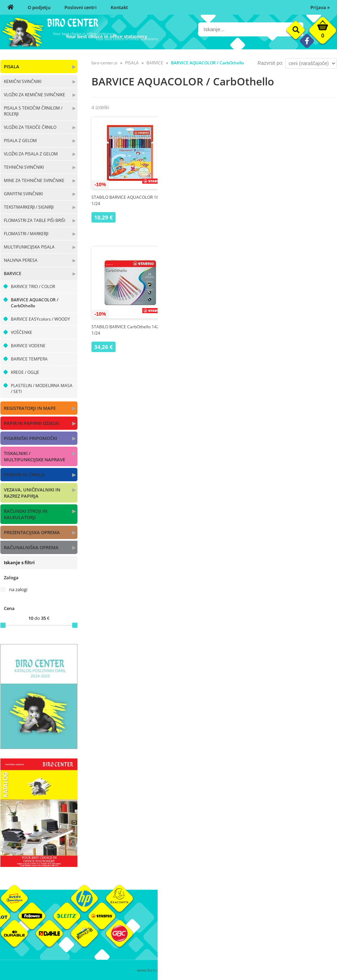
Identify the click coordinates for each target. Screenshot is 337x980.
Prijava (320, 7)
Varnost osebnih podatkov (252, 941)
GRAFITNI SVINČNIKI (23, 194)
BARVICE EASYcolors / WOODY (40, 319)
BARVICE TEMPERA (29, 359)
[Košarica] (323, 32)
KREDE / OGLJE (25, 372)
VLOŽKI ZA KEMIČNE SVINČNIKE (35, 95)
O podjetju (39, 7)
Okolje (287, 920)
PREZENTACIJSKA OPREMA (32, 532)
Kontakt (119, 7)
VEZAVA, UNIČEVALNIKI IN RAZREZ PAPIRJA (32, 493)
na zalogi (18, 589)
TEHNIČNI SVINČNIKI (24, 167)
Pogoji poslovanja (243, 931)
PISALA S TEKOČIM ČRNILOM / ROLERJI (33, 111)
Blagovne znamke (299, 931)
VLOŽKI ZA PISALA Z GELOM (31, 154)
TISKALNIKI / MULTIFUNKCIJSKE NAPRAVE (35, 456)
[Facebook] (307, 41)
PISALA (12, 66)
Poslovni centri (81, 7)
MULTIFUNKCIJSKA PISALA (29, 247)
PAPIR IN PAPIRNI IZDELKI (32, 423)
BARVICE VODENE (28, 346)
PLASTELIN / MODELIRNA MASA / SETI (42, 388)
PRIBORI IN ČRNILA (24, 475)
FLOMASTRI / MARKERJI (26, 234)
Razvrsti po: (270, 63)
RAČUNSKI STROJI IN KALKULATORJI (26, 514)
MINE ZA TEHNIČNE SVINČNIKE (34, 180)
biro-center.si (104, 63)
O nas (174, 920)
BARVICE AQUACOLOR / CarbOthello (35, 303)
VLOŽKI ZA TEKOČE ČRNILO (30, 127)
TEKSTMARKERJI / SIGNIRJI (29, 207)
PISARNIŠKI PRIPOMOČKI (30, 438)
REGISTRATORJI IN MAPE (30, 408)
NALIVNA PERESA (21, 260)
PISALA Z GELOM (20, 141)
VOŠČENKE (22, 332)
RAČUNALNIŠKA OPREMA (31, 547)
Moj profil (235, 920)
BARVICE (13, 274)
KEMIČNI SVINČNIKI (23, 81)
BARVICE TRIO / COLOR (33, 286)
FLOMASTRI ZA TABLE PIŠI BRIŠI (35, 220)
